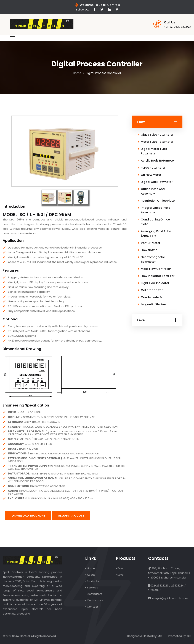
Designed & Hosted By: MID (145, 636)
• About (90, 575)
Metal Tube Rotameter (157, 142)
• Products (92, 581)
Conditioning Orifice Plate (155, 222)
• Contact (92, 607)
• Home (90, 568)
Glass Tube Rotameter (157, 135)
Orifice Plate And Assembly (153, 191)
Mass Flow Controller (156, 269)
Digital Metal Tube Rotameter (154, 151)
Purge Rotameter (153, 168)
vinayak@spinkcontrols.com (169, 598)
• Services (92, 587)
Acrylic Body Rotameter (158, 161)
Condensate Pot (153, 297)
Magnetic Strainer (154, 304)
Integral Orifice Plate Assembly (156, 210)
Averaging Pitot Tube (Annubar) (156, 234)
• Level (120, 575)
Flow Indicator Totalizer (158, 276)
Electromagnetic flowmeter (153, 259)
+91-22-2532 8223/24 (178, 27)
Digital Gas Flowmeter (157, 182)
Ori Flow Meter (151, 175)
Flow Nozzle (149, 250)
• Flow (119, 568)
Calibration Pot (152, 290)
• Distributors (94, 594)
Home (77, 73)
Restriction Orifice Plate (158, 201)
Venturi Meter (151, 243)
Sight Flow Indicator (155, 283)
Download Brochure (28, 516)
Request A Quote (71, 516)
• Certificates (94, 600)
